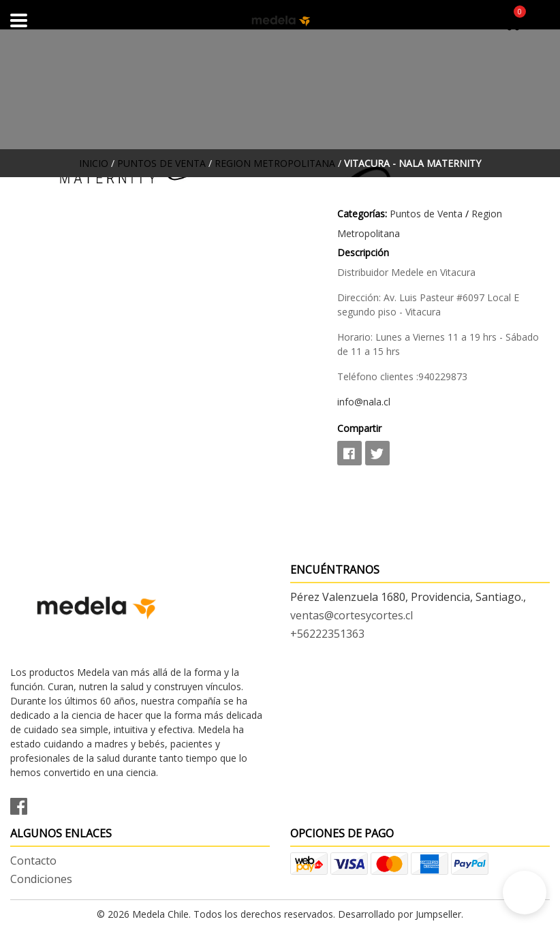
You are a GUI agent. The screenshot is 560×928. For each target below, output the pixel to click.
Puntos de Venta (161, 163)
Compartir (359, 428)
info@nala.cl (364, 402)
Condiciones (41, 879)
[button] (525, 893)
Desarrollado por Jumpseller (400, 914)
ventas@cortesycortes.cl (352, 615)
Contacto (33, 861)
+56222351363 (327, 634)
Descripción (363, 252)
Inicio (94, 163)
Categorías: (362, 214)
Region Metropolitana (275, 163)
